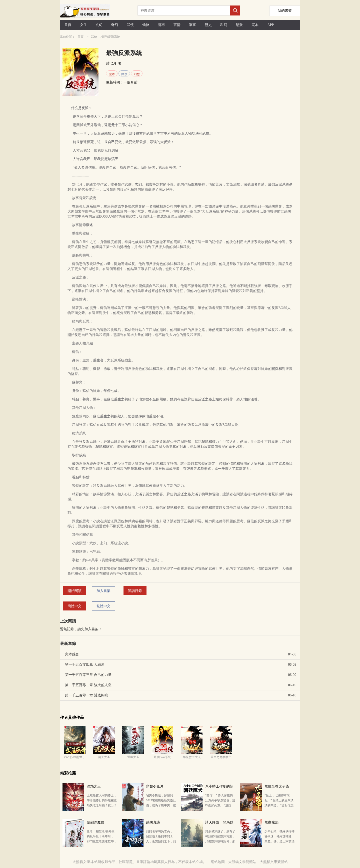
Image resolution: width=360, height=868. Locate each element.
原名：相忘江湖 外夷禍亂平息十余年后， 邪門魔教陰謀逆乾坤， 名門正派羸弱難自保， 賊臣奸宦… (102, 841)
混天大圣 (104, 757)
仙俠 (146, 25)
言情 (177, 25)
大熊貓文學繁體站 (274, 862)
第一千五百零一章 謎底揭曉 (86, 695)
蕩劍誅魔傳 (95, 822)
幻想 (137, 74)
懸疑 (239, 25)
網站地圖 (218, 862)
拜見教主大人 (192, 757)
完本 (255, 25)
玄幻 (99, 25)
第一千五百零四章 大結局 (85, 665)
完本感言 (72, 654)
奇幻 (114, 25)
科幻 (224, 25)
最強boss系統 (162, 757)
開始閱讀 (74, 591)
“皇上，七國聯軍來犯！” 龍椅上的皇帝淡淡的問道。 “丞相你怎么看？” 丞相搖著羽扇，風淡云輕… (279, 805)
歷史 (208, 25)
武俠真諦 (153, 822)
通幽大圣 (133, 757)
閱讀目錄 (135, 591)
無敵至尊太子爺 (277, 786)
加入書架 (103, 591)
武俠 (130, 25)
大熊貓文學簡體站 (242, 862)
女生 (83, 25)
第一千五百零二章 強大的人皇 (88, 685)
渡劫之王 (94, 786)
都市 (161, 25)
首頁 (68, 25)
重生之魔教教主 (221, 757)
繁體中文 (103, 606)
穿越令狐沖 (155, 786)
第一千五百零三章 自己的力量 (88, 675)
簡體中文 (74, 606)
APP (270, 25)
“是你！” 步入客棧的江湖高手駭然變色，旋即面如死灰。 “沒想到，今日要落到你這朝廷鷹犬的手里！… (220, 805)
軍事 (192, 25)
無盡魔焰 (271, 822)
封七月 (111, 63)
